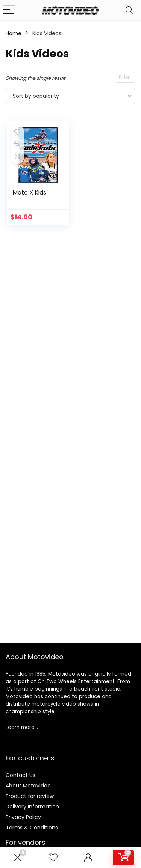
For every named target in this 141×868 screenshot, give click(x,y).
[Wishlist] (53, 858)
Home (14, 33)
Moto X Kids (29, 193)
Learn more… (22, 727)
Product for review (30, 796)
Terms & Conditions (32, 828)
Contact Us (20, 775)
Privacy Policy (23, 817)
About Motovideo (28, 786)
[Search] (129, 10)
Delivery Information (32, 807)
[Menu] (9, 10)
